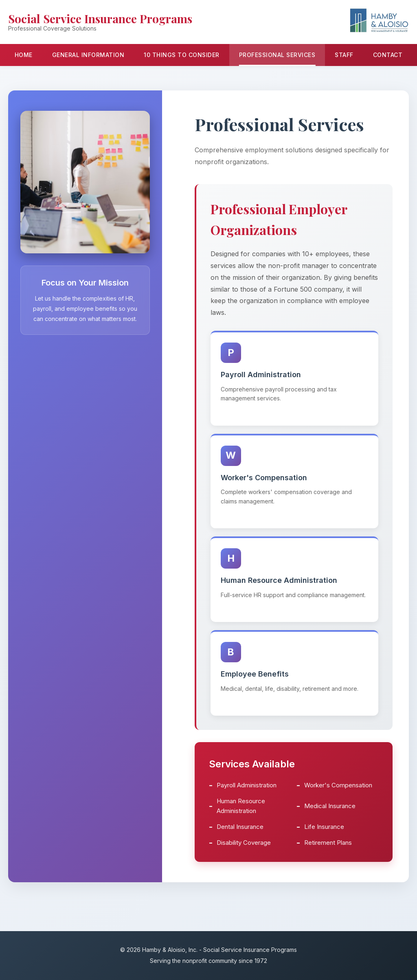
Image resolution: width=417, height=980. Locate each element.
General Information (88, 55)
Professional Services (277, 55)
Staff (344, 55)
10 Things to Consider (182, 55)
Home (24, 55)
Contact (388, 55)
